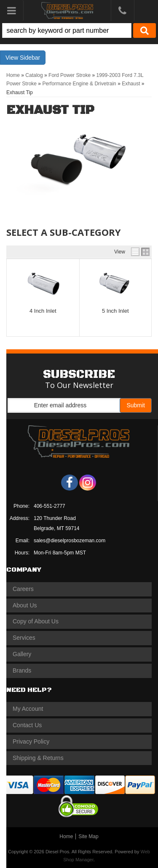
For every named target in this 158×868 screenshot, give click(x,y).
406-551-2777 (50, 506)
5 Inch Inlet (115, 311)
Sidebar (30, 58)
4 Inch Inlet (43, 311)
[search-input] (67, 30)
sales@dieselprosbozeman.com (70, 541)
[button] (79, 30)
